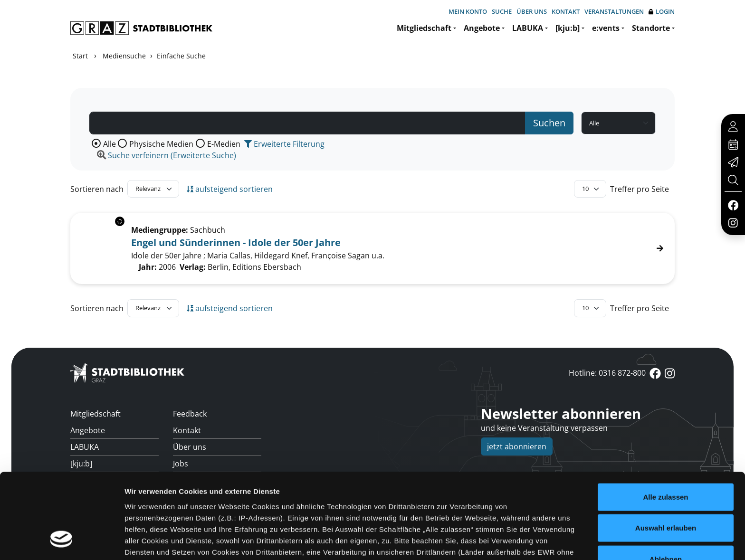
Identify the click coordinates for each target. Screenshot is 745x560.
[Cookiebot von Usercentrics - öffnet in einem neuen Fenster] (62, 541)
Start (80, 56)
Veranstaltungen (614, 11)
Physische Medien (161, 144)
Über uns (532, 11)
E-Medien (224, 144)
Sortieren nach (97, 189)
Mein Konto (468, 11)
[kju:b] (568, 28)
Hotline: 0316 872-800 (607, 373)
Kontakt (566, 11)
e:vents (606, 28)
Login (662, 12)
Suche (502, 11)
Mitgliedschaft (424, 28)
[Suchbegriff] (307, 123)
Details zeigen (505, 541)
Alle (110, 144)
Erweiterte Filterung (284, 144)
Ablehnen (666, 485)
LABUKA (528, 28)
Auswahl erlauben (666, 453)
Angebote (482, 28)
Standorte (651, 28)
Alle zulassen (665, 422)
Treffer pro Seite (640, 189)
